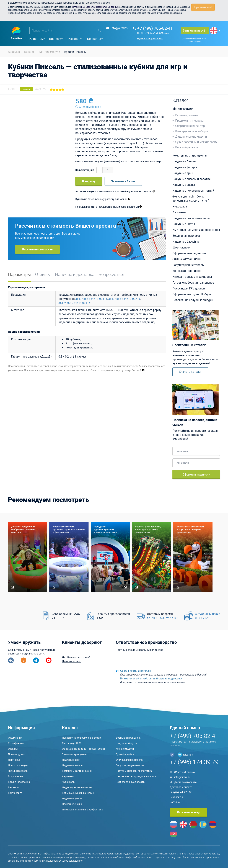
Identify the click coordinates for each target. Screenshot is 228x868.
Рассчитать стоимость (37, 249)
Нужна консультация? (150, 38)
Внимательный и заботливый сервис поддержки (151, 678)
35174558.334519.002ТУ (124, 299)
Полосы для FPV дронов (189, 288)
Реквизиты (176, 797)
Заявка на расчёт (195, 30)
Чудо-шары (180, 206)
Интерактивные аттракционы (192, 277)
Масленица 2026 (72, 743)
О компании (15, 738)
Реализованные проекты (130, 782)
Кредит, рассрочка (19, 782)
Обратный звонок (185, 772)
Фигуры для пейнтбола (129, 760)
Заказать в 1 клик (123, 181)
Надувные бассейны (186, 242)
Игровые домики (187, 115)
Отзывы (43, 274)
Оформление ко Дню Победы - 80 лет (84, 749)
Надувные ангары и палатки (191, 179)
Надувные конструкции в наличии (136, 776)
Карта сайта (15, 793)
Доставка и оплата (185, 782)
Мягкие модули (183, 109)
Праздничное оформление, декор (81, 738)
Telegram (188, 755)
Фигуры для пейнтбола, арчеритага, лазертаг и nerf (191, 198)
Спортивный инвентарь (191, 126)
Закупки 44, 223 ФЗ (181, 792)
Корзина (175, 802)
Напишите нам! (72, 661)
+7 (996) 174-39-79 (194, 762)
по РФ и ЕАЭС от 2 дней (163, 618)
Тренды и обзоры (18, 771)
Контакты (95, 39)
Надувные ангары (73, 765)
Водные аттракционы (187, 271)
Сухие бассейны (125, 754)
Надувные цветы (184, 224)
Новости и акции (18, 765)
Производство (16, 754)
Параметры (19, 274)
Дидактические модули (191, 137)
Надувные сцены (184, 185)
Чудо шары (69, 782)
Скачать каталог (190, 372)
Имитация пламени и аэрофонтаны (196, 230)
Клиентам (37, 39)
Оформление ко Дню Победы (192, 294)
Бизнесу (56, 39)
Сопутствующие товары (188, 265)
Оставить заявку (188, 812)
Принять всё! (203, 7)
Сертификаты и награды (136, 671)
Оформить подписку (196, 474)
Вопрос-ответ (112, 274)
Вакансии (14, 787)
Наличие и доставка (75, 274)
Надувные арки (183, 173)
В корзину (89, 181)
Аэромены (179, 212)
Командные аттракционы (190, 155)
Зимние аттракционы (187, 259)
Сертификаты (16, 743)
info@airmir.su (120, 28)
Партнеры (14, 760)
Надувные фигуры (185, 167)
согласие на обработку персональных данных (95, 7)
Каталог (75, 39)
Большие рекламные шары (78, 793)
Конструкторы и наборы (191, 131)
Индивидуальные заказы (77, 787)
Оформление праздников (189, 253)
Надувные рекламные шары (191, 218)
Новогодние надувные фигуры (193, 300)
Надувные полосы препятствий (193, 191)
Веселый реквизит (187, 147)
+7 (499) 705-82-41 (155, 28)
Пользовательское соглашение (64, 861)
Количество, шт (85, 170)
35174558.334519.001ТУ (75, 303)
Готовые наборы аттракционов (193, 283)
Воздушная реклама (186, 236)
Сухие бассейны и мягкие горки (196, 142)
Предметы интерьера (189, 120)
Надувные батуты (184, 161)
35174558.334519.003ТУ (91, 299)
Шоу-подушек (181, 247)
